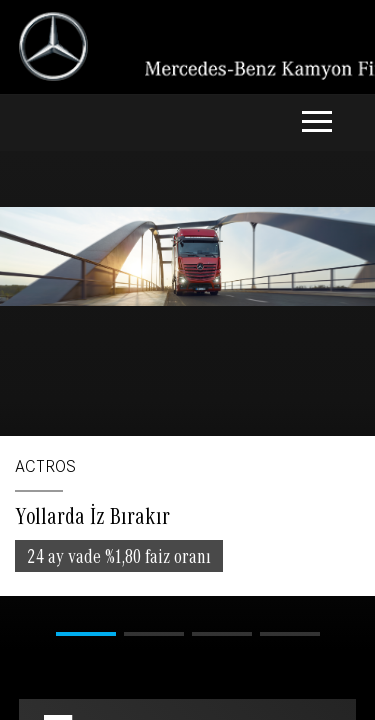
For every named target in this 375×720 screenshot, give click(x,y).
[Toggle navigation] (317, 123)
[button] (86, 634)
